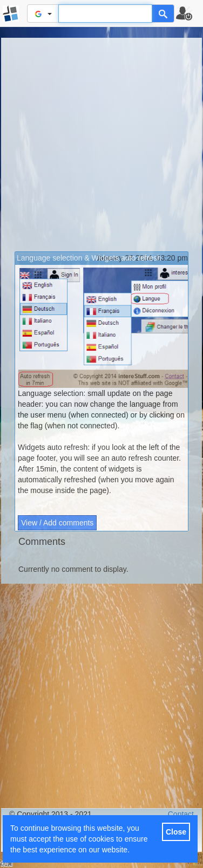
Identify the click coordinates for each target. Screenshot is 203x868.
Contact (181, 814)
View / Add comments (57, 523)
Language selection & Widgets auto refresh (89, 258)
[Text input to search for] (105, 13)
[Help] (163, 13)
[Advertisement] (101, 145)
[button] (189, 13)
